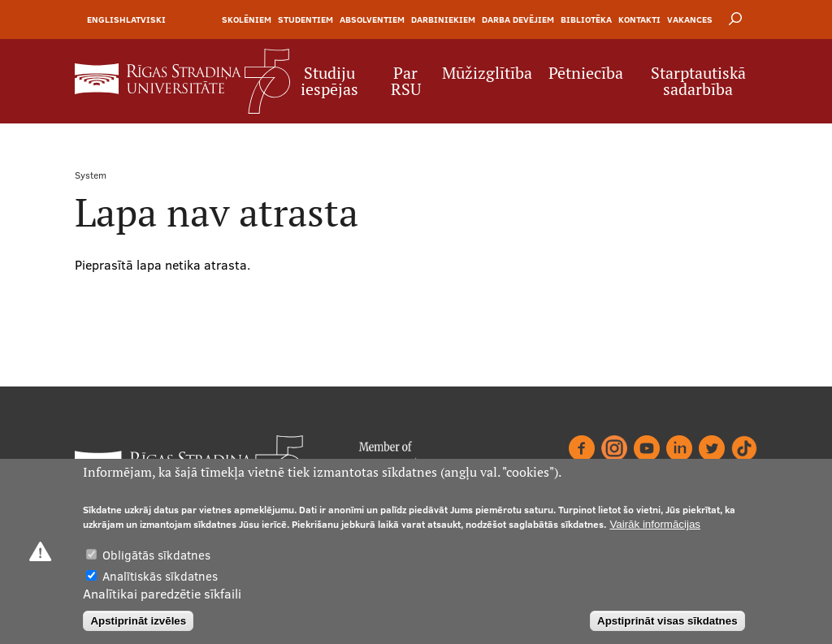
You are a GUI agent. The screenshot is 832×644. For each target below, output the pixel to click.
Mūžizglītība (487, 73)
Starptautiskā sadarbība (698, 81)
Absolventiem (372, 19)
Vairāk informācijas (655, 525)
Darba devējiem (518, 19)
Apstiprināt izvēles (138, 622)
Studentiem (305, 19)
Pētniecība (586, 73)
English (106, 19)
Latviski (146, 19)
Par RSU (406, 81)
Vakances (690, 19)
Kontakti (639, 19)
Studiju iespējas (329, 81)
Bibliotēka (586, 19)
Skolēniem (247, 19)
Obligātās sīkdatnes (156, 556)
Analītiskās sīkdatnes (160, 577)
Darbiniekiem (443, 19)
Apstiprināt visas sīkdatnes (667, 622)
